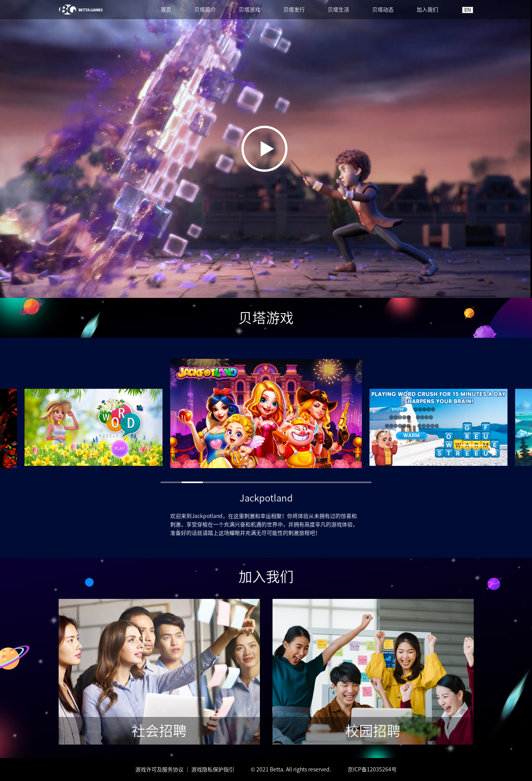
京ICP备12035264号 (372, 769)
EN (468, 10)
